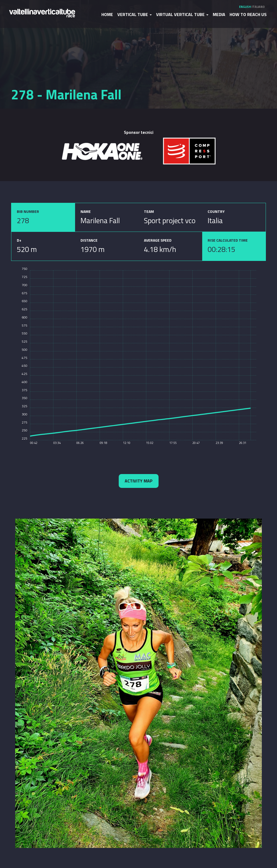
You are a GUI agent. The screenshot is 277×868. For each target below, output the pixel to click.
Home (107, 14)
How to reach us (248, 14)
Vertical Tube (135, 14)
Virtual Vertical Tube (182, 14)
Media (219, 14)
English (245, 7)
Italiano (258, 7)
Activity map (139, 481)
